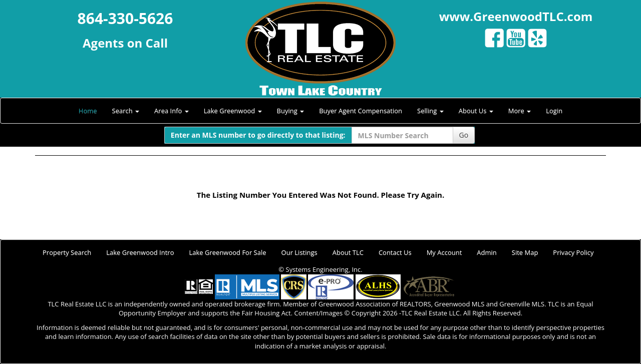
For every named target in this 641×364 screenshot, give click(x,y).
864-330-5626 (125, 18)
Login (554, 111)
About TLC (348, 252)
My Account (444, 252)
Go (464, 135)
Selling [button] (430, 111)
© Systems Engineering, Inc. (320, 269)
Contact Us (395, 252)
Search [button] (126, 111)
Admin (487, 252)
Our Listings (299, 252)
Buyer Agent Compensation (361, 111)
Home (88, 111)
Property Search (67, 252)
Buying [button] (291, 111)
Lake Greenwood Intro (140, 252)
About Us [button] (476, 111)
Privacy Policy (573, 252)
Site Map (525, 252)
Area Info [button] (172, 111)
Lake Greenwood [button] (233, 111)
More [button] (520, 111)
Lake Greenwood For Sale (228, 252)
